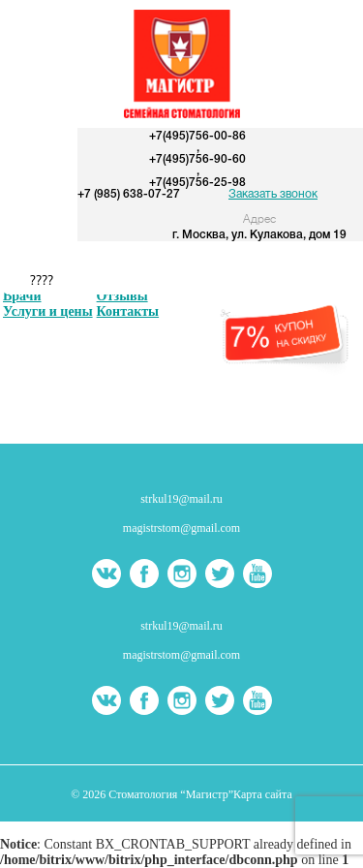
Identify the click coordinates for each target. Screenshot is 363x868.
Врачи (22, 296)
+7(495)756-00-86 (197, 136)
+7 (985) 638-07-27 (129, 194)
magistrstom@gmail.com (181, 528)
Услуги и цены (48, 311)
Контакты (128, 311)
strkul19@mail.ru (181, 499)
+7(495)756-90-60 (197, 159)
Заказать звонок (273, 194)
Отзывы (122, 296)
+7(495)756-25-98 (197, 183)
